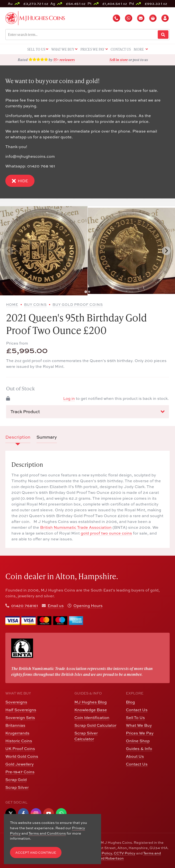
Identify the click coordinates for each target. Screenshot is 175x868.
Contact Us (137, 710)
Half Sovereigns (21, 710)
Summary (47, 437)
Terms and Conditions (47, 833)
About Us (135, 756)
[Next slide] (166, 251)
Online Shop (138, 741)
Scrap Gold (16, 779)
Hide (20, 181)
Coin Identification (92, 717)
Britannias (15, 725)
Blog (130, 702)
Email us (56, 605)
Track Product (87, 411)
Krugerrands (17, 733)
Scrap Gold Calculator (95, 725)
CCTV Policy (125, 853)
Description (18, 437)
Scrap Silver (17, 787)
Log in (69, 398)
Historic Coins (19, 741)
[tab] (86, 292)
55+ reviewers (64, 60)
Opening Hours (88, 605)
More (141, 50)
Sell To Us (135, 717)
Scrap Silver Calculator (86, 736)
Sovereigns (16, 702)
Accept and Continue (36, 852)
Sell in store (119, 60)
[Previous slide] (9, 251)
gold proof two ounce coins (106, 533)
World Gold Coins (22, 756)
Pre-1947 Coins (20, 772)
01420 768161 (25, 605)
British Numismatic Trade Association (76, 527)
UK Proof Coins (20, 748)
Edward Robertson (108, 858)
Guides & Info (139, 748)
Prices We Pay (140, 733)
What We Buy (139, 725)
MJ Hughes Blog (91, 702)
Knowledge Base (91, 710)
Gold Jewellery (20, 764)
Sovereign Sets (20, 717)
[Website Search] (163, 35)
